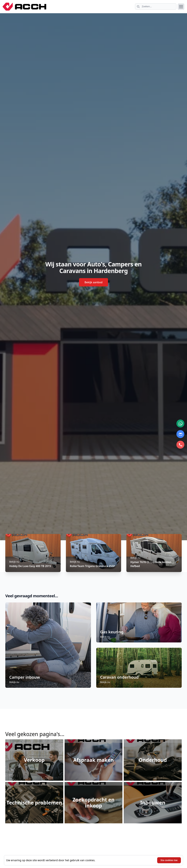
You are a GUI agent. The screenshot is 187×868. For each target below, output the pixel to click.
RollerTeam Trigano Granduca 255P (92, 566)
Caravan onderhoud (119, 677)
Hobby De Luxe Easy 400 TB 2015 (30, 566)
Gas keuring (112, 632)
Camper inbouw (25, 677)
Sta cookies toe (169, 860)
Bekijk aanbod (93, 282)
